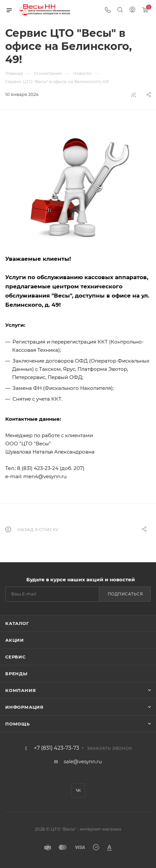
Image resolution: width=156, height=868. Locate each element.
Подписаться (125, 594)
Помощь (18, 724)
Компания (21, 690)
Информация (24, 707)
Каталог (17, 623)
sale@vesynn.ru (83, 761)
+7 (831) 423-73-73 (56, 748)
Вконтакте (78, 790)
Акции (15, 640)
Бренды (16, 674)
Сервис (15, 657)
